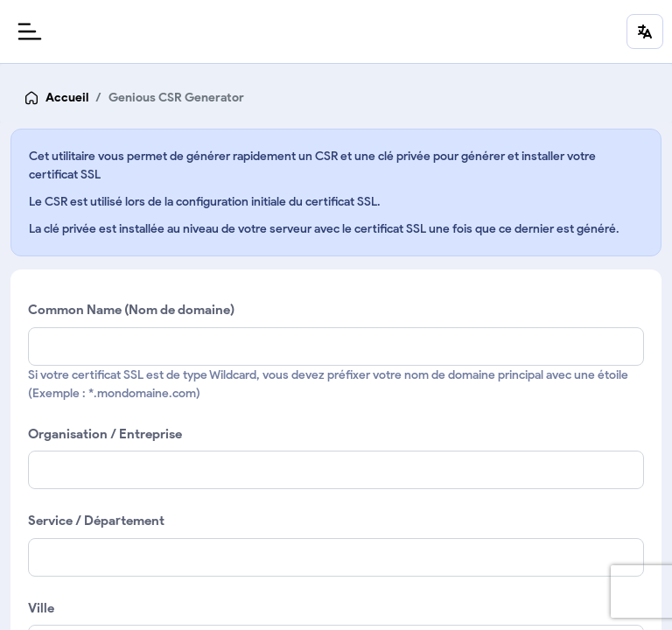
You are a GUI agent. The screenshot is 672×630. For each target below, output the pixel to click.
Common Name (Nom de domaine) (131, 310)
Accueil (67, 98)
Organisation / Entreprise (105, 434)
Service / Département (96, 521)
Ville (41, 608)
